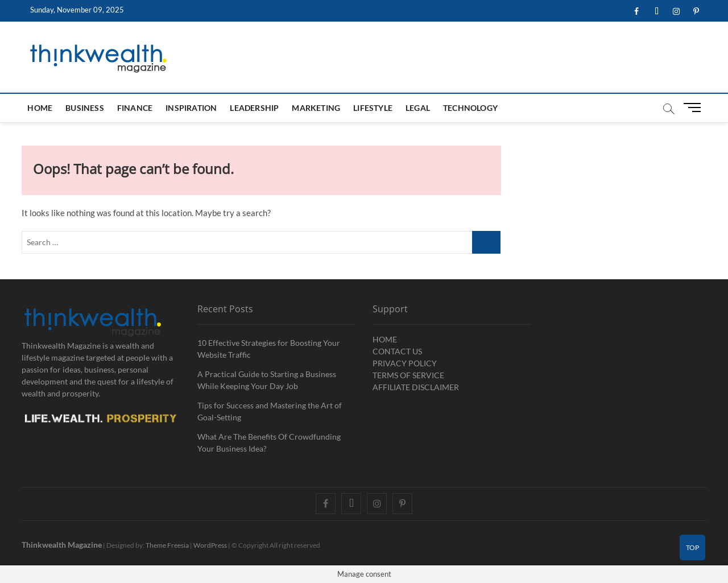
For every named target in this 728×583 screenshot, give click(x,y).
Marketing (316, 108)
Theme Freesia (167, 545)
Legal (418, 108)
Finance (135, 108)
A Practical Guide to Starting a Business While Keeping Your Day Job (267, 380)
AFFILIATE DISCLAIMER (416, 387)
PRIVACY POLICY (405, 363)
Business (85, 108)
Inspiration (191, 108)
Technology (470, 108)
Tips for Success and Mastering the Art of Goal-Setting (270, 411)
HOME (40, 108)
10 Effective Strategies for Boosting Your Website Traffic (269, 349)
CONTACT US (397, 351)
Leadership (254, 108)
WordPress (210, 545)
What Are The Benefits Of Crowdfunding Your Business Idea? (269, 443)
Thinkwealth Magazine (62, 545)
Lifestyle (373, 108)
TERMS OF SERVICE (408, 375)
